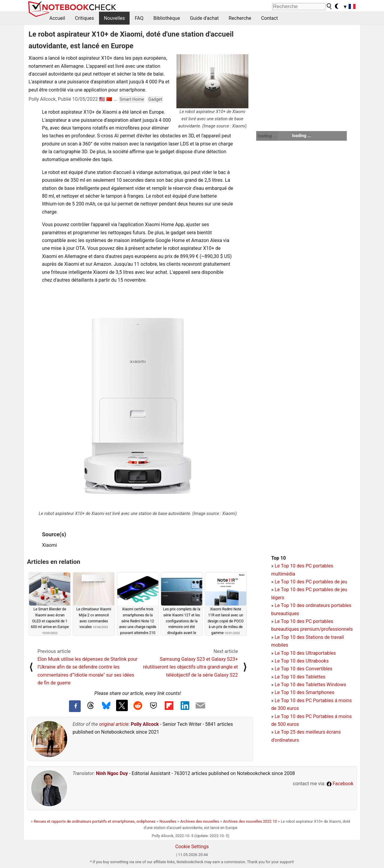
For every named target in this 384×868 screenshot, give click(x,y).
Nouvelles (114, 18)
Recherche (240, 18)
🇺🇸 (102, 99)
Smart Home (132, 99)
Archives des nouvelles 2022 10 (250, 821)
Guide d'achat (204, 18)
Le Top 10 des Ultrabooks (301, 661)
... (115, 99)
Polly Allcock (145, 724)
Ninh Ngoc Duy (112, 773)
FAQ (139, 18)
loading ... (267, 136)
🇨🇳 (109, 99)
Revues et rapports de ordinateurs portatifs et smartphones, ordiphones (94, 821)
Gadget (155, 99)
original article (114, 724)
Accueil (57, 18)
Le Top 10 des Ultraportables (305, 653)
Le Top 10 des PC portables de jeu (311, 582)
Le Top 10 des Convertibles (303, 669)
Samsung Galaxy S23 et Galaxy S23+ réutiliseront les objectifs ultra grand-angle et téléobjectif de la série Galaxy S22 (190, 667)
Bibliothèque (167, 18)
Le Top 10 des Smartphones (304, 692)
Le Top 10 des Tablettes (300, 677)
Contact (269, 18)
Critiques (85, 18)
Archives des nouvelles (200, 821)
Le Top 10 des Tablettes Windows (310, 685)
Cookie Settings (192, 847)
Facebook (340, 784)
